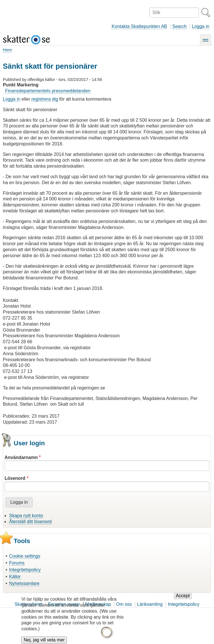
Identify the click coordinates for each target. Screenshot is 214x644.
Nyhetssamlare (24, 583)
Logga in (200, 26)
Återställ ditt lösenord (30, 522)
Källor (15, 577)
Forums (17, 563)
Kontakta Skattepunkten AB (139, 26)
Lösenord (15, 478)
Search (179, 26)
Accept (183, 600)
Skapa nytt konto (26, 516)
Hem (7, 50)
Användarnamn (21, 457)
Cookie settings (25, 556)
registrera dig (45, 99)
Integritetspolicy (25, 570)
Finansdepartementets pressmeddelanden (48, 91)
